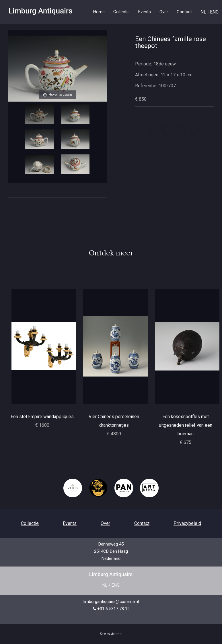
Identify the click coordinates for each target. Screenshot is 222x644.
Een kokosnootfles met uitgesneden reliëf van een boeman (186, 425)
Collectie (30, 523)
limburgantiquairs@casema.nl (111, 602)
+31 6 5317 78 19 (113, 609)
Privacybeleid (187, 523)
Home (99, 12)
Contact (184, 12)
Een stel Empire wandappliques (42, 417)
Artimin (117, 634)
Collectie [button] (121, 12)
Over (164, 12)
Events (145, 12)
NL (203, 12)
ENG (214, 12)
